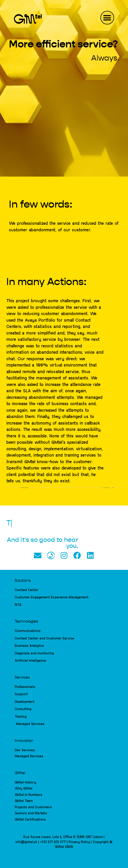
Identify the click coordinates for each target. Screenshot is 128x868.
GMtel (20, 773)
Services (22, 678)
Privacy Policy (79, 842)
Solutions (23, 581)
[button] (107, 18)
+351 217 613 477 (53, 842)
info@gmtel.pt (26, 842)
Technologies (26, 622)
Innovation (24, 741)
